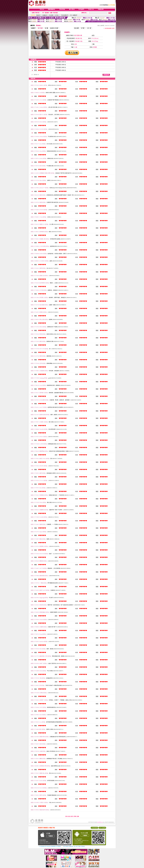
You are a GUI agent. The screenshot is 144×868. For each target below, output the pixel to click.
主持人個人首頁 (69, 816)
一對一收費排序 (73, 15)
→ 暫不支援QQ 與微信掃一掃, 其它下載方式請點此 (74, 846)
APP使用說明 (94, 828)
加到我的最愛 (108, 28)
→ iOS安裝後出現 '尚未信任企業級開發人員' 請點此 (49, 846)
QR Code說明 (102, 828)
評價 (75, 816)
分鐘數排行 (45, 15)
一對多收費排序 (64, 15)
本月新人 (57, 15)
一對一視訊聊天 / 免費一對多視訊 (50, 13)
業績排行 (38, 15)
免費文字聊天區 (36, 13)
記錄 (78, 816)
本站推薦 (51, 15)
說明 (113, 28)
